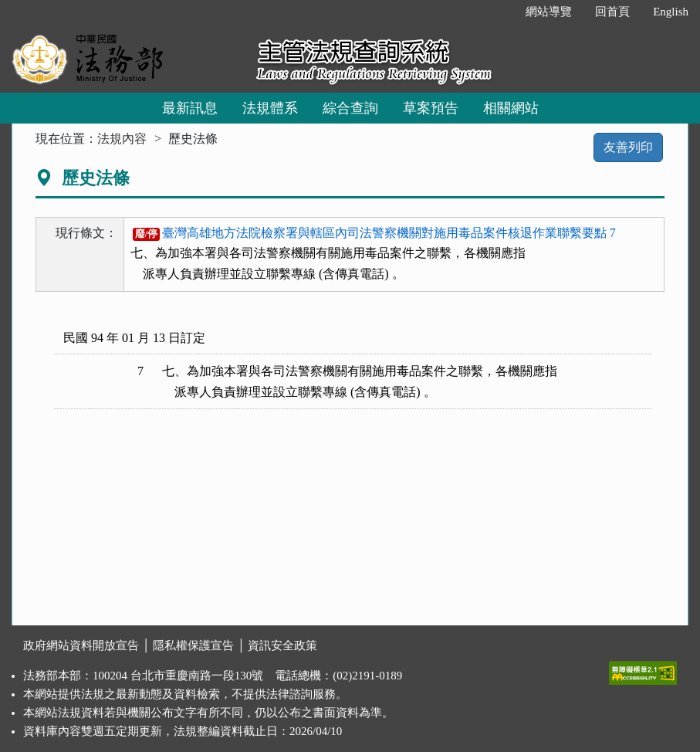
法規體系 (270, 108)
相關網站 (511, 108)
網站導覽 (549, 12)
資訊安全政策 (282, 645)
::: (498, 12)
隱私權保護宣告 (193, 645)
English (671, 12)
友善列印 (628, 147)
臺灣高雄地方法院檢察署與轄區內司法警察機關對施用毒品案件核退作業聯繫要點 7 (374, 233)
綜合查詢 (350, 108)
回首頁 (612, 12)
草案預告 (431, 108)
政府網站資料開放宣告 (81, 645)
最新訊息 (190, 108)
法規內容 (122, 139)
